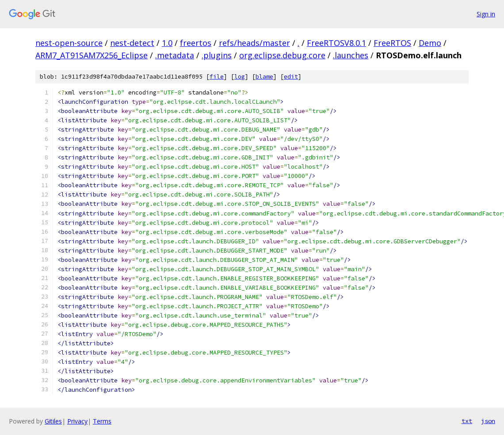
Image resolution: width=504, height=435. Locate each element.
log (240, 77)
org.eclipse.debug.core (282, 55)
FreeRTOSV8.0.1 (336, 43)
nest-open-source (69, 43)
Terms (102, 421)
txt (467, 421)
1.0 (167, 43)
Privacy (77, 421)
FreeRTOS (392, 43)
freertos (196, 43)
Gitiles (53, 421)
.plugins (217, 55)
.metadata (175, 55)
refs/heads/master (254, 43)
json (488, 421)
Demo (430, 43)
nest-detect (132, 43)
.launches (351, 55)
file (217, 77)
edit (291, 77)
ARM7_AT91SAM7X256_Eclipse (92, 55)
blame (264, 77)
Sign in (486, 14)
